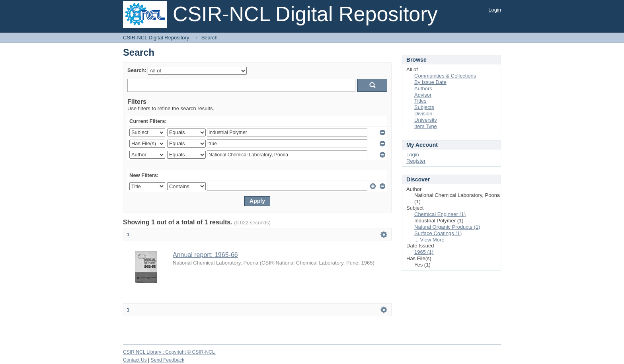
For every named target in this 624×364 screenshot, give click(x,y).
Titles (420, 101)
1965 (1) (424, 252)
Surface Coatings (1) (438, 233)
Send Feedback (168, 360)
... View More (429, 240)
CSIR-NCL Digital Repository (156, 38)
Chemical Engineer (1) (440, 214)
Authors (423, 89)
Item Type (426, 126)
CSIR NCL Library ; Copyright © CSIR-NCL (170, 352)
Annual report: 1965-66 (205, 255)
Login (495, 10)
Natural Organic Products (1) (447, 227)
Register (416, 161)
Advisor (423, 95)
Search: (137, 70)
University (426, 120)
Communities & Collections (445, 76)
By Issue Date (430, 82)
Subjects (424, 107)
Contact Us (135, 360)
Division (423, 114)
